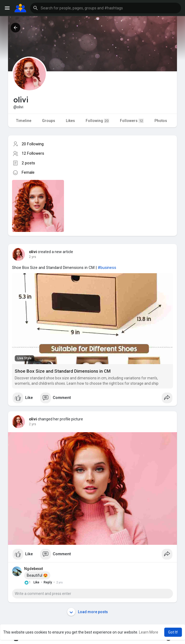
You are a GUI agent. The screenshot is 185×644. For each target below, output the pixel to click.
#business (107, 268)
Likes (70, 121)
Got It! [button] (173, 632)
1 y (31, 257)
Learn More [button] (149, 632)
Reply (48, 582)
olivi (33, 252)
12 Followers (33, 153)
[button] (106, 8)
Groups (49, 121)
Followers (132, 121)
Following (97, 121)
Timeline (24, 121)
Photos (161, 121)
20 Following (33, 144)
